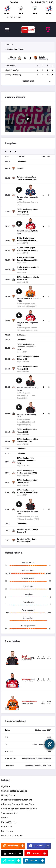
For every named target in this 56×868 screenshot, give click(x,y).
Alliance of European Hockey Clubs (18, 804)
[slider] (28, 11)
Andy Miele (26, 679)
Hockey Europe (8, 795)
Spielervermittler (9, 813)
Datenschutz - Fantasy (12, 836)
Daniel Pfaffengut (26, 657)
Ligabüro (5, 786)
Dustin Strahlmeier (29, 701)
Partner (5, 818)
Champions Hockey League (14, 791)
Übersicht (28, 81)
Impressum (6, 827)
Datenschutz (7, 831)
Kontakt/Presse (9, 822)
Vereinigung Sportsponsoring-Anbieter (20, 809)
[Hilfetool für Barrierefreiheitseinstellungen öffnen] (50, 744)
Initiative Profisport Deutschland (17, 800)
